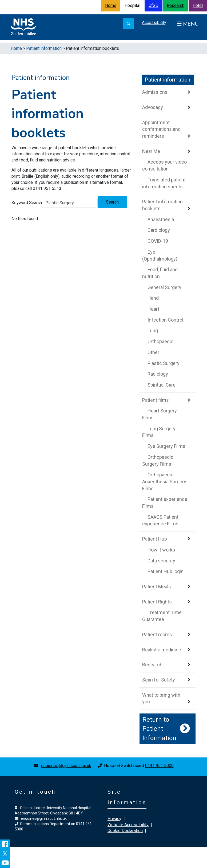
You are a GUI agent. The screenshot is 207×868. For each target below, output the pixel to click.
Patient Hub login (166, 571)
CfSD (154, 5)
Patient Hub (155, 539)
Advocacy (153, 107)
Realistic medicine (162, 650)
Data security (161, 561)
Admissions (155, 92)
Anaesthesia (161, 219)
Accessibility (154, 23)
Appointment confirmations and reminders (161, 129)
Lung (153, 330)
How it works (161, 550)
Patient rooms (157, 634)
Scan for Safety (159, 680)
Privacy (114, 819)
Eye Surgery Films (166, 446)
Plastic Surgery (164, 363)
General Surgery (164, 287)
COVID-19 (158, 241)
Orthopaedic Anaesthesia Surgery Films (164, 481)
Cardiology (159, 230)
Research (176, 5)
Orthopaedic (160, 341)
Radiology (158, 374)
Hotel (198, 5)
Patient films (156, 400)
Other (153, 352)
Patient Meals (157, 587)
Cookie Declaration (125, 831)
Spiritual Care (162, 385)
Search (112, 202)
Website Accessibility (128, 825)
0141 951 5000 (159, 766)
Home (111, 5)
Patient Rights (157, 602)
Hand (153, 298)
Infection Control (165, 320)
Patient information (44, 48)
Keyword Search (27, 203)
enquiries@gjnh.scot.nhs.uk (66, 766)
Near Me (151, 151)
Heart (153, 309)
